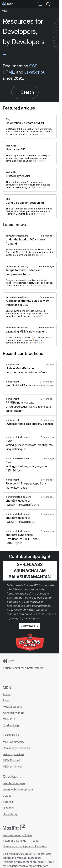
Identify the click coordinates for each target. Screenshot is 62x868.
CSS (33, 66)
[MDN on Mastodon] (23, 678)
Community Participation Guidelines (25, 846)
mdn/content (12, 365)
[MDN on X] (17, 678)
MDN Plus (9, 719)
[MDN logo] (10, 661)
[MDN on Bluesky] (11, 678)
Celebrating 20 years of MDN (25, 123)
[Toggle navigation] (55, 4)
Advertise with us (13, 713)
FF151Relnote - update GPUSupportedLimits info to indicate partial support (28, 407)
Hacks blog (10, 814)
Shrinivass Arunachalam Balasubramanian (30, 571)
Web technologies (14, 783)
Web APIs (11, 146)
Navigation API (16, 149)
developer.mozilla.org (17, 236)
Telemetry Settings (14, 841)
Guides (7, 796)
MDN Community (13, 742)
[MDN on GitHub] (5, 678)
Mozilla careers (13, 707)
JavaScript (34, 72)
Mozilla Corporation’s (22, 854)
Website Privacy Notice (17, 835)
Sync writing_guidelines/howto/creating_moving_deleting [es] (29, 445)
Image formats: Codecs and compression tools (24, 272)
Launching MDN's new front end (26, 331)
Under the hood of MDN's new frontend (25, 241)
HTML (8, 72)
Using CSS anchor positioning (25, 203)
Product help (11, 725)
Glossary (8, 808)
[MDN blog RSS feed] (30, 678)
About (7, 694)
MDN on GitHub (13, 767)
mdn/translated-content (18, 437)
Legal (36, 841)
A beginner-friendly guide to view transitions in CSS (28, 303)
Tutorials (8, 802)
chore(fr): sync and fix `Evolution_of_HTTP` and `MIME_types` (22, 539)
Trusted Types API (18, 176)
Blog (8, 119)
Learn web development (18, 789)
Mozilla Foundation (29, 858)
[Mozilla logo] (14, 827)
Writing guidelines (14, 754)
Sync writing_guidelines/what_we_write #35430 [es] (26, 466)
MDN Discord (12, 760)
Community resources (16, 748)
